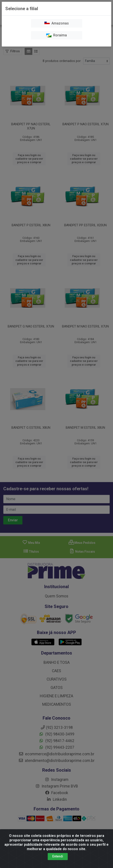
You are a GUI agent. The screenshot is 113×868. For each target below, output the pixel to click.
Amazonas (57, 23)
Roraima (56, 35)
